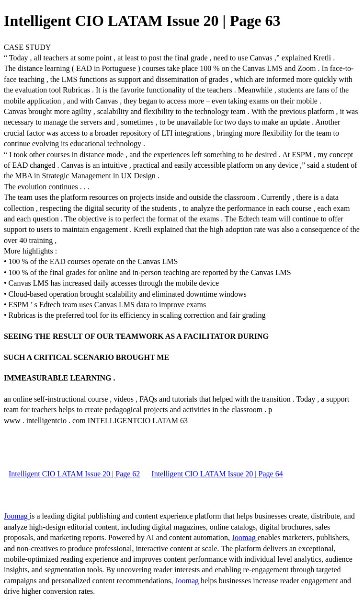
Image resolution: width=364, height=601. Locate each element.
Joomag (17, 516)
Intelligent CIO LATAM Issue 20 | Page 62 (74, 474)
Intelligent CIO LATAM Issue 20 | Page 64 (217, 474)
